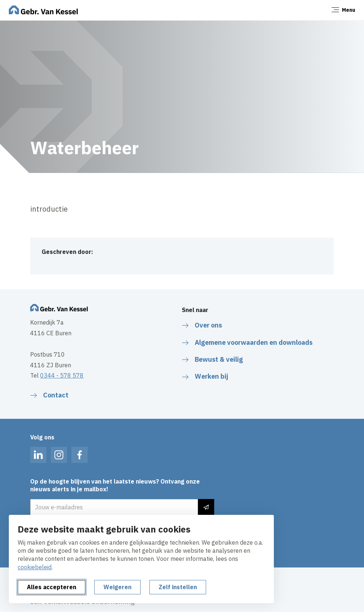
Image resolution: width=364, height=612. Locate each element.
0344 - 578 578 (62, 375)
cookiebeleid (35, 567)
